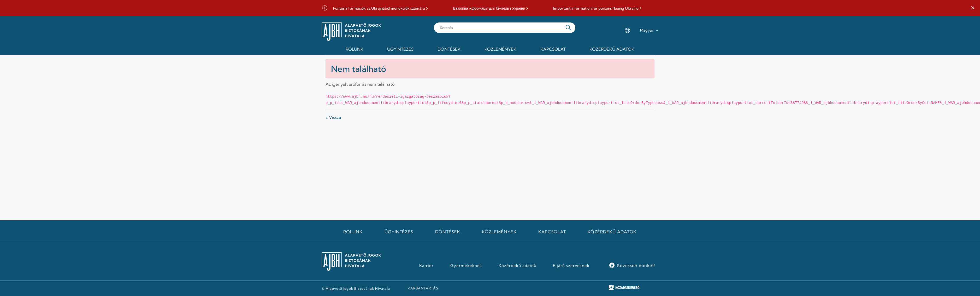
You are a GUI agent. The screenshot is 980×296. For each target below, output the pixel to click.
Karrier (427, 266)
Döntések (448, 232)
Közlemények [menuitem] (500, 49)
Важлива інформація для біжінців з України (489, 8)
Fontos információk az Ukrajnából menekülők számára (379, 8)
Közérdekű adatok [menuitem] (612, 49)
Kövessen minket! (636, 265)
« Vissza (333, 117)
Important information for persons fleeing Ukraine (596, 8)
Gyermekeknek (466, 266)
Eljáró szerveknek (571, 266)
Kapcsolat (552, 232)
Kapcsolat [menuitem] (553, 49)
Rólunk (353, 232)
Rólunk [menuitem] (355, 49)
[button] (973, 8)
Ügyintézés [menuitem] (400, 49)
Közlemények (499, 232)
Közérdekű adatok (612, 232)
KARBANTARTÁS (423, 288)
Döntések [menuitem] (449, 49)
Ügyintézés (399, 232)
